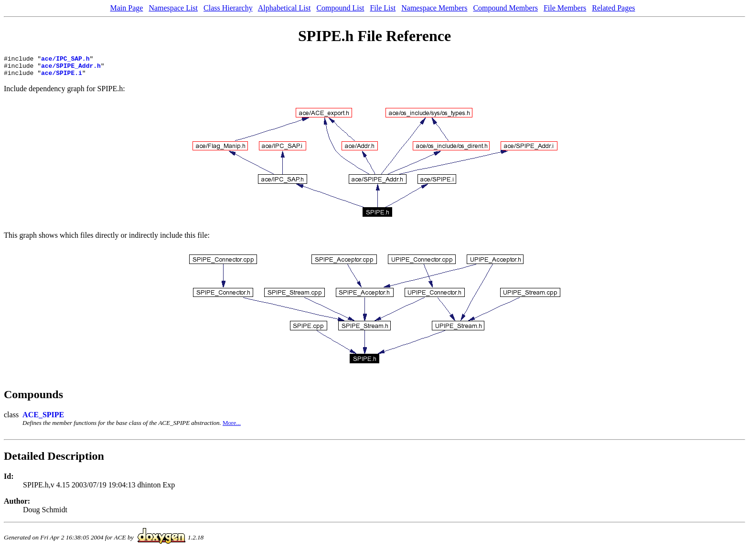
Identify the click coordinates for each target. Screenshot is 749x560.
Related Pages (613, 8)
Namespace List (173, 8)
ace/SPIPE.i (62, 77)
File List (383, 8)
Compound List (340, 8)
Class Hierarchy (228, 8)
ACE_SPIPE (43, 419)
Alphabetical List (284, 8)
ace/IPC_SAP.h (65, 60)
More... (232, 427)
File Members (565, 8)
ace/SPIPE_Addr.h (71, 68)
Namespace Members (434, 8)
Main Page (127, 8)
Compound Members (505, 8)
